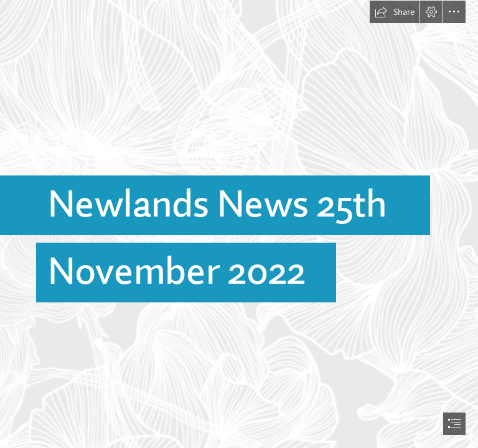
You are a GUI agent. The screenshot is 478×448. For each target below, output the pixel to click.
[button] (395, 12)
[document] (239, 224)
